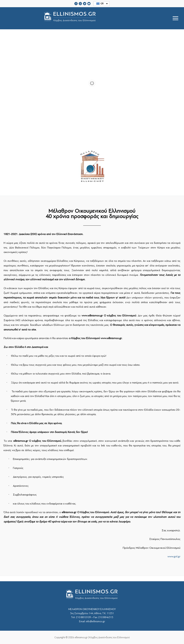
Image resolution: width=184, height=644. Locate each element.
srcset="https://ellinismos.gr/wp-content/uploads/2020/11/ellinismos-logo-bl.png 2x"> (70, 18)
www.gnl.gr (174, 556)
